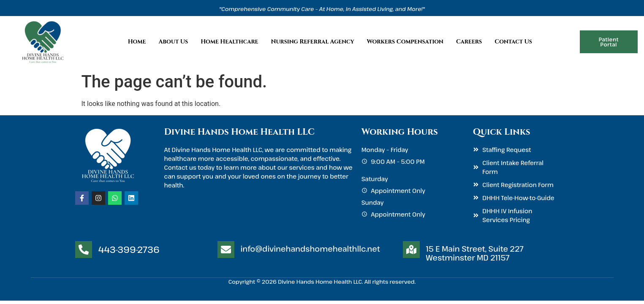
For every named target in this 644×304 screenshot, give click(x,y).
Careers (469, 42)
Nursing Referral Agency (313, 42)
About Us (173, 42)
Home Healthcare (229, 42)
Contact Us (513, 42)
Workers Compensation (405, 42)
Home (137, 42)
